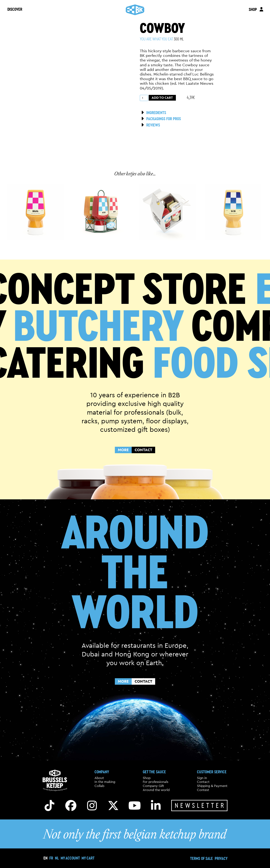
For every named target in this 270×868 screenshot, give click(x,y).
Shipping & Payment (212, 786)
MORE (123, 450)
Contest (203, 790)
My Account (70, 858)
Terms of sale (201, 858)
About (99, 778)
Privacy (221, 858)
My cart (88, 858)
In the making (105, 782)
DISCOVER (15, 9)
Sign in (202, 778)
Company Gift (153, 786)
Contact (203, 782)
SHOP (253, 9)
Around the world (156, 790)
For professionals (156, 782)
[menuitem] (51, 858)
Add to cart (162, 98)
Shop (147, 778)
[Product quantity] (144, 98)
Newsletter (200, 805)
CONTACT (143, 450)
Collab (99, 786)
